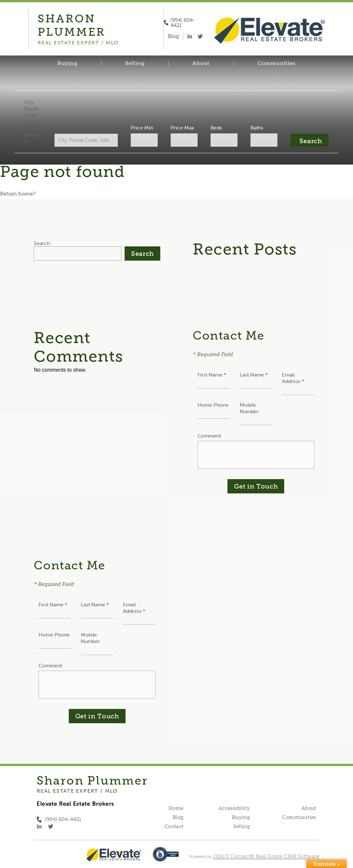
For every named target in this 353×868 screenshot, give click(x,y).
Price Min (143, 128)
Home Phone (213, 405)
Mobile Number (249, 408)
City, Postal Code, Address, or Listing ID (36, 121)
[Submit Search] (307, 140)
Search (42, 243)
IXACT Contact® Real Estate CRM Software (266, 856)
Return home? (18, 194)
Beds (215, 128)
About (201, 63)
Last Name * (254, 375)
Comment (209, 436)
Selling (135, 63)
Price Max (182, 128)
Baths (255, 128)
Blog (178, 817)
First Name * (212, 375)
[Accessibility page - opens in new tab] (166, 857)
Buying (67, 63)
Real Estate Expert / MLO (77, 791)
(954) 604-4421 (183, 23)
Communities (277, 63)
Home (176, 808)
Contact (174, 826)
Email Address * (293, 378)
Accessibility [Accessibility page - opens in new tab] (234, 808)
